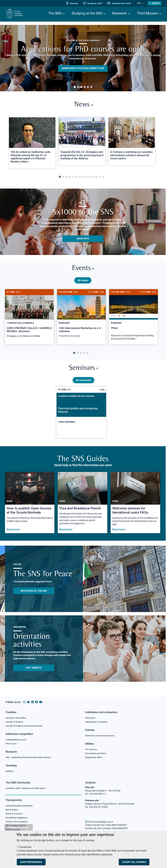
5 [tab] (88, 87)
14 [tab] (103, 178)
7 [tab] (80, 178)
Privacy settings (19, 827)
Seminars (84, 370)
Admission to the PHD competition (83, 68)
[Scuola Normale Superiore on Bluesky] (28, 701)
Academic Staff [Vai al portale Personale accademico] (95, 3)
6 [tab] (91, 87)
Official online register (17, 826)
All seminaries (83, 383)
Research (119, 13)
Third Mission (147, 13)
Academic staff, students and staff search (27, 788)
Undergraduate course (17, 739)
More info (83, 239)
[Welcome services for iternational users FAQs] (135, 505)
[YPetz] (134, 318)
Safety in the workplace (18, 822)
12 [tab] (96, 178)
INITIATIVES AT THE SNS (34, 593)
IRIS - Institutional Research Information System (30, 757)
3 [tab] (81, 87)
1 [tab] (75, 87)
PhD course (12, 743)
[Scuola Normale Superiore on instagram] (24, 701)
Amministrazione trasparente (21, 806)
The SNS (55, 13)
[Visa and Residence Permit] (83, 505)
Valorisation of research (97, 721)
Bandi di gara (12, 810)
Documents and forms (97, 753)
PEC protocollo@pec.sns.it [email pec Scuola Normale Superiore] (100, 822)
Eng (140, 3)
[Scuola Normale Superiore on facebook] (36, 701)
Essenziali (25, 847)
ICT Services (91, 749)
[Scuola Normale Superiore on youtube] (41, 701)
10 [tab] (90, 178)
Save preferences (31, 862)
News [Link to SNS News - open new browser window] (83, 105)
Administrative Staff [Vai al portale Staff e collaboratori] (121, 3)
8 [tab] (83, 178)
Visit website (34, 670)
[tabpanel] (83, 58)
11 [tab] (93, 178)
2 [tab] (78, 87)
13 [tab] (100, 178)
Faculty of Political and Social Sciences (25, 725)
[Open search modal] (155, 3)
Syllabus (10, 771)
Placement (91, 717)
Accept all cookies (134, 862)
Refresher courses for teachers (101, 735)
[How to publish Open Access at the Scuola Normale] (30, 505)
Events (83, 270)
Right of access (14, 830)
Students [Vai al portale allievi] (75, 3)
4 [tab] (85, 87)
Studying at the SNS (87, 13)
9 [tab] (86, 178)
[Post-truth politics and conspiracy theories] (81, 415)
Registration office (94, 757)
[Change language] (143, 3)
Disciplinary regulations (18, 818)
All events (83, 282)
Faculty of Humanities (17, 717)
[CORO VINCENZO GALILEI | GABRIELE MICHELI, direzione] (29, 317)
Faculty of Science (15, 721)
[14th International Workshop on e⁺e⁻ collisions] (81, 317)
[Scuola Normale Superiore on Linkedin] (33, 701)
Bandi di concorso (15, 814)
